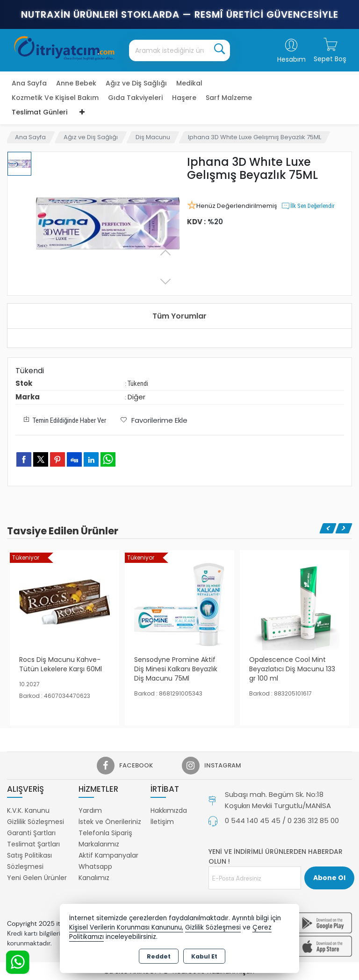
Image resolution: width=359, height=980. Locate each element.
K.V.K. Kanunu (28, 810)
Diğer (136, 397)
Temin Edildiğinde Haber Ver (63, 420)
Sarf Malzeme (229, 98)
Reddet (159, 956)
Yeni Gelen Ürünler (37, 878)
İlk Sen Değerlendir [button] (308, 206)
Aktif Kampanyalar (108, 855)
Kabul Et (204, 956)
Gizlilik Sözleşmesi (36, 822)
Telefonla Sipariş (105, 833)
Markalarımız (99, 844)
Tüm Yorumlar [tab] (179, 316)
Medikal (189, 83)
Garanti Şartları (31, 833)
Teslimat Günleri (39, 112)
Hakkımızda (169, 810)
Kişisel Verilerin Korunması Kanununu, (126, 927)
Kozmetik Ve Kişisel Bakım (55, 98)
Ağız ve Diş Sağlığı (136, 83)
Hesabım (291, 59)
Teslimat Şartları (33, 844)
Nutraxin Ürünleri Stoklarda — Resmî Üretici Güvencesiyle (180, 14)
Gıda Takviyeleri (135, 98)
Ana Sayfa (29, 83)
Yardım (90, 810)
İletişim (162, 822)
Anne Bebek (76, 83)
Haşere (184, 98)
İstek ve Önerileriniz (110, 822)
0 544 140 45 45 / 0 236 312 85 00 (282, 820)
